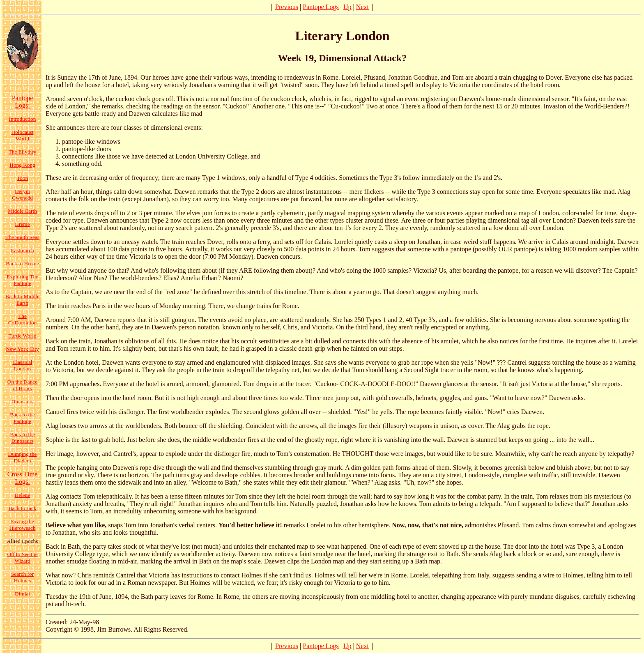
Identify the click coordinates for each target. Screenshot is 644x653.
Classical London (22, 365)
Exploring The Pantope (22, 280)
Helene (23, 495)
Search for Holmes (22, 577)
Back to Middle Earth (22, 300)
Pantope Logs (321, 7)
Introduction (23, 119)
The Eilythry (23, 152)
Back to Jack (22, 508)
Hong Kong (22, 165)
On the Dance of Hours (22, 385)
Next (362, 7)
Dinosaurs (22, 401)
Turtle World (22, 336)
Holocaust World (22, 135)
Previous (287, 7)
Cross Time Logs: (22, 478)
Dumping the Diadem (23, 457)
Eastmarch (22, 250)
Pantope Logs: (23, 102)
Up (347, 7)
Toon (22, 178)
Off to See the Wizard (22, 558)
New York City (22, 349)
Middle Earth (22, 211)
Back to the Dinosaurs (22, 438)
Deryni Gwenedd (22, 194)
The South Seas (22, 237)
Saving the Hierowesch (23, 525)
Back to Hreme (22, 263)
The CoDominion (23, 319)
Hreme (22, 224)
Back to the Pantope (22, 418)
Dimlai (22, 594)
